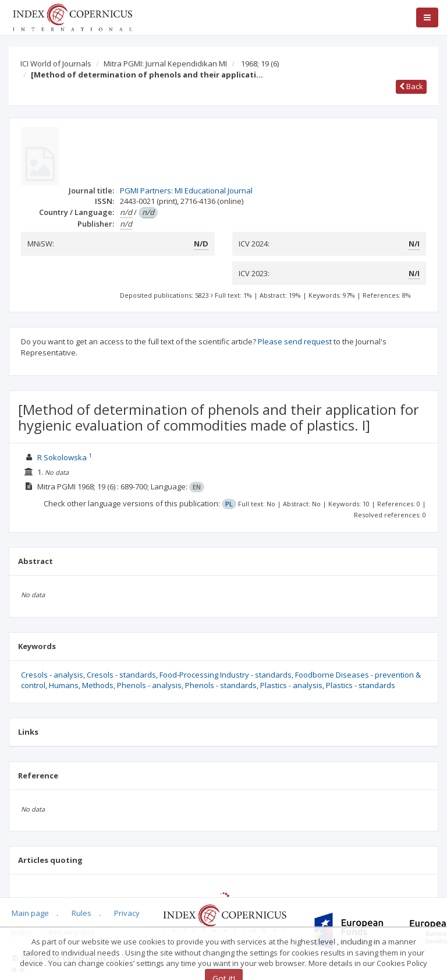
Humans (64, 685)
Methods (98, 685)
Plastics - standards (361, 685)
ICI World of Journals (56, 64)
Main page (30, 913)
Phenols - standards (221, 685)
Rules (81, 913)
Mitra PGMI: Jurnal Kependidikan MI (165, 64)
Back (411, 86)
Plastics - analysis (291, 685)
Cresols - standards (121, 675)
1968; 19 (260, 64)
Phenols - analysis (149, 685)
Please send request (295, 341)
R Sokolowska (62, 457)
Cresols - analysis (52, 675)
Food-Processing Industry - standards (226, 675)
